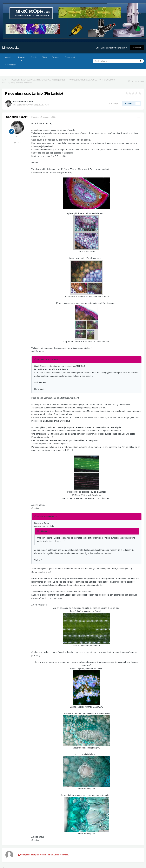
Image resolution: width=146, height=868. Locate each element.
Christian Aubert (25, 102)
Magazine (9, 57)
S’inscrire (137, 48)
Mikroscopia (10, 48)
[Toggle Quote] (36, 359)
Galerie (34, 57)
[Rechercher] (109, 61)
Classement (70, 57)
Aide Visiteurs (11, 65)
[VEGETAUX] (43, 105)
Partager (114, 103)
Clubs (44, 57)
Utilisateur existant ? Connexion (112, 48)
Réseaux (56, 57)
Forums (22, 59)
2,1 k (17, 142)
